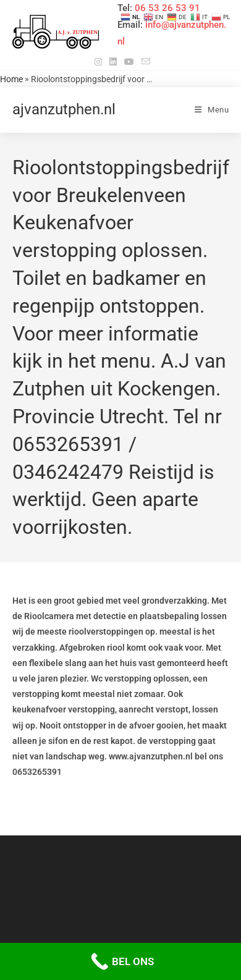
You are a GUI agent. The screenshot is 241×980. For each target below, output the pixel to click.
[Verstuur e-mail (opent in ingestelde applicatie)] (144, 62)
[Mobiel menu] (212, 110)
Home (11, 79)
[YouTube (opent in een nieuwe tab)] (129, 62)
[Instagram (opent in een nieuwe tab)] (98, 62)
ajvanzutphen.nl (64, 109)
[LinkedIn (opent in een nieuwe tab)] (113, 62)
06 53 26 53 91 (167, 8)
